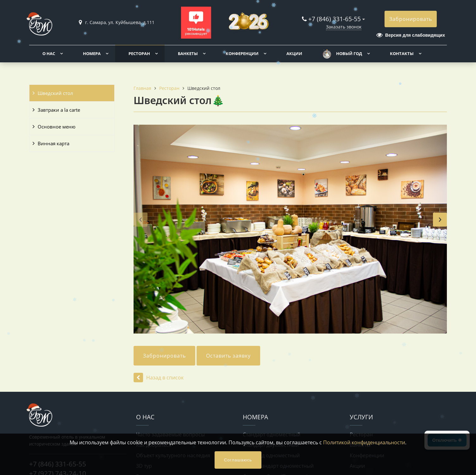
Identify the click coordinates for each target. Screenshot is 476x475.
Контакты (402, 53)
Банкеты (188, 53)
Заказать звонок (344, 27)
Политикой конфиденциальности (364, 442)
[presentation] (141, 220)
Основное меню (56, 127)
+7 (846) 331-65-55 (335, 19)
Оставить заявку (228, 356)
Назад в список (159, 378)
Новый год (349, 53)
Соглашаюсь (238, 460)
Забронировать (411, 19)
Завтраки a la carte (59, 110)
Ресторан (139, 53)
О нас (49, 53)
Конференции (242, 53)
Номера (92, 53)
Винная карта (53, 143)
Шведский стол (55, 93)
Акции (294, 53)
